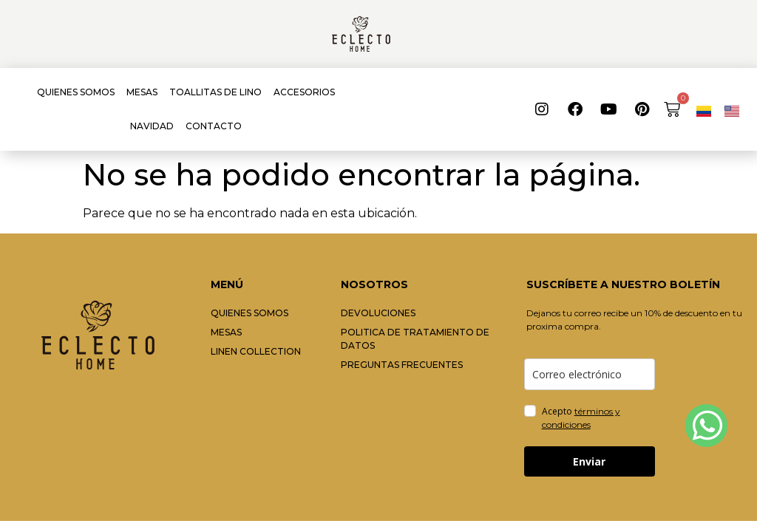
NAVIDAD (152, 126)
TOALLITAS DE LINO (215, 92)
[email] (590, 374)
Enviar (589, 461)
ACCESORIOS (304, 92)
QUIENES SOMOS (76, 92)
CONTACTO (214, 126)
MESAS (142, 92)
